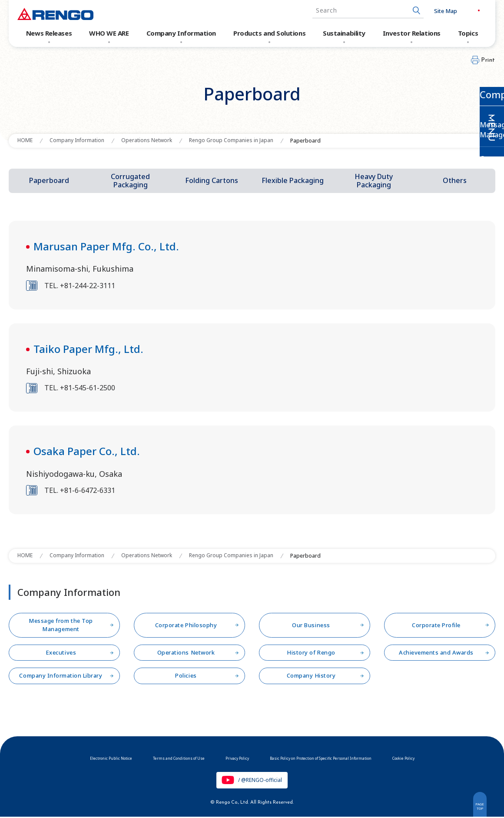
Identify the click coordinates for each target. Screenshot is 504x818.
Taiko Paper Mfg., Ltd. (88, 349)
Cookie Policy (456, 758)
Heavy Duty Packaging (374, 181)
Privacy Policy (227, 758)
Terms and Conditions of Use (150, 758)
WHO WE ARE (109, 33)
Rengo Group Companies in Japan (231, 140)
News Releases (49, 33)
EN (477, 10)
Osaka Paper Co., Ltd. (87, 451)
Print (488, 60)
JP (459, 10)
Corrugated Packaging (130, 181)
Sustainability (344, 33)
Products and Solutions (269, 33)
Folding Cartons (212, 180)
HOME (25, 140)
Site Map (430, 11)
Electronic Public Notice (61, 758)
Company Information (181, 33)
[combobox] (352, 11)
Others (455, 180)
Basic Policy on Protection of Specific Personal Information (341, 758)
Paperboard (49, 180)
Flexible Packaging (293, 180)
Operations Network (147, 140)
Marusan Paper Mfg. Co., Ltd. (106, 246)
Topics (468, 33)
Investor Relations (412, 33)
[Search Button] (401, 11)
